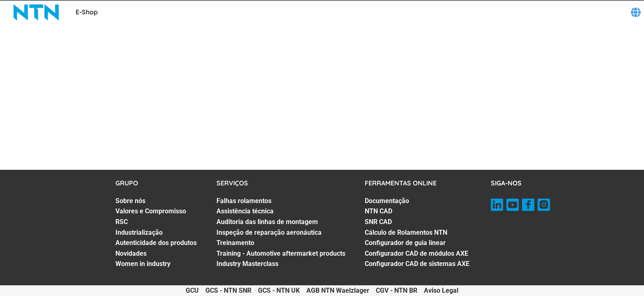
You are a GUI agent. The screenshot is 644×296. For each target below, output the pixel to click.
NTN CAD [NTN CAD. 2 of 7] (378, 211)
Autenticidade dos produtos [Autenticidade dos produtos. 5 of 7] (156, 243)
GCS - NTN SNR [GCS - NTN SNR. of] (228, 290)
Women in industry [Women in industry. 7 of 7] (143, 264)
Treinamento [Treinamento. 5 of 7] (235, 243)
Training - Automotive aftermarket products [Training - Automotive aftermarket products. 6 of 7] (281, 253)
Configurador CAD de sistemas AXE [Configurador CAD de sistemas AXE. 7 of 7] (417, 264)
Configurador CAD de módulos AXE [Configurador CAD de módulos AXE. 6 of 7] (416, 253)
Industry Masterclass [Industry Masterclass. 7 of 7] (247, 264)
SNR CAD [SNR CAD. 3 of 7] (378, 222)
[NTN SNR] (36, 12)
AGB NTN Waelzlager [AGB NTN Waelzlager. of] (338, 290)
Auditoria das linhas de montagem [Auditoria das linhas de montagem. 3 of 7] (267, 222)
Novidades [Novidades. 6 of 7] (131, 253)
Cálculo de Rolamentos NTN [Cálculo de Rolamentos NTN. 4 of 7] (406, 232)
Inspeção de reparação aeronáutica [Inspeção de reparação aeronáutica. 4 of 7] (269, 232)
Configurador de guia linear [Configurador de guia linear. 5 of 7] (405, 243)
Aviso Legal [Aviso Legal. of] (441, 290)
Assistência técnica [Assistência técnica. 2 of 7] (245, 211)
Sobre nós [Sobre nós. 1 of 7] (130, 201)
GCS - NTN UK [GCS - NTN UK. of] (279, 290)
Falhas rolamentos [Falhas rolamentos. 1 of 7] (244, 201)
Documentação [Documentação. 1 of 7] (387, 201)
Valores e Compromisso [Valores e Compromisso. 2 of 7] (151, 211)
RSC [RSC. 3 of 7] (122, 222)
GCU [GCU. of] (192, 290)
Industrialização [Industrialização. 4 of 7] (139, 232)
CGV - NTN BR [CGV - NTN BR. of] (397, 290)
